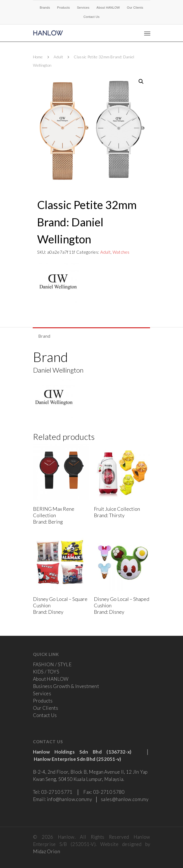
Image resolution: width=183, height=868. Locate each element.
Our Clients (135, 8)
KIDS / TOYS (46, 672)
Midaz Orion (47, 851)
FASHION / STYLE (52, 664)
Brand (44, 336)
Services (83, 8)
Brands (45, 8)
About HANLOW (108, 8)
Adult (58, 57)
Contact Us (91, 17)
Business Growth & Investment (66, 686)
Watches (121, 252)
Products (63, 8)
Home (38, 57)
